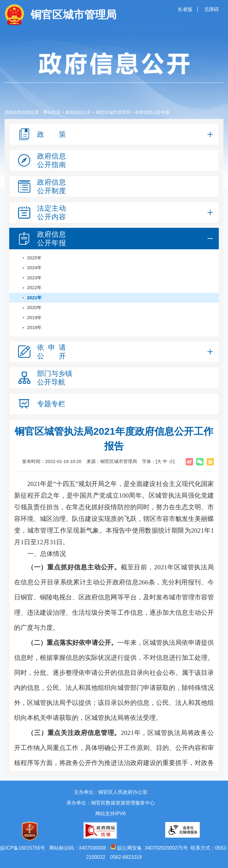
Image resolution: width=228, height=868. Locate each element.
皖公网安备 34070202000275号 (149, 848)
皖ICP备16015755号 (23, 848)
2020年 (34, 307)
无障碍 (211, 9)
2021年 (34, 298)
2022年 (34, 287)
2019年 (34, 317)
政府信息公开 (78, 112)
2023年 (34, 278)
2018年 (34, 327)
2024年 (34, 268)
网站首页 (52, 112)
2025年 (34, 258)
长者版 (186, 9)
